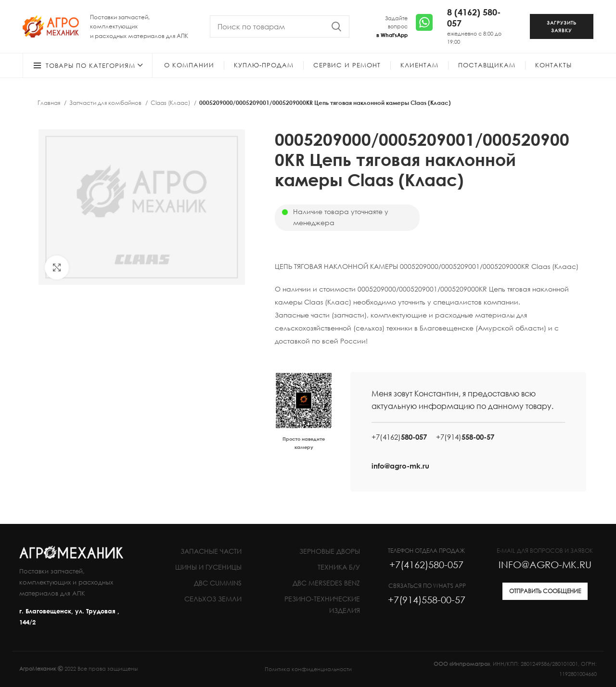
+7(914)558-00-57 (427, 599)
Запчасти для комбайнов (106, 103)
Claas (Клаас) (171, 103)
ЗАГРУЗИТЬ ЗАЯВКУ (562, 26)
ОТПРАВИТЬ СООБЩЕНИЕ (545, 591)
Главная (50, 103)
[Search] (280, 26)
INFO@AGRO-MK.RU (545, 564)
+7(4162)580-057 (426, 564)
